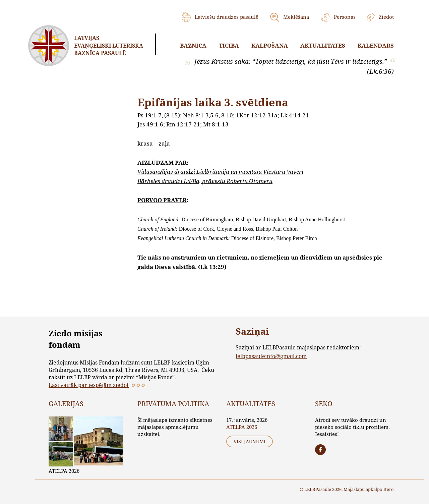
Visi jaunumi (250, 441)
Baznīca (193, 45)
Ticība (229, 45)
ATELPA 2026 (64, 471)
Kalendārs (376, 45)
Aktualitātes (323, 45)
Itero (389, 489)
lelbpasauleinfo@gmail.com (271, 356)
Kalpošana (270, 45)
